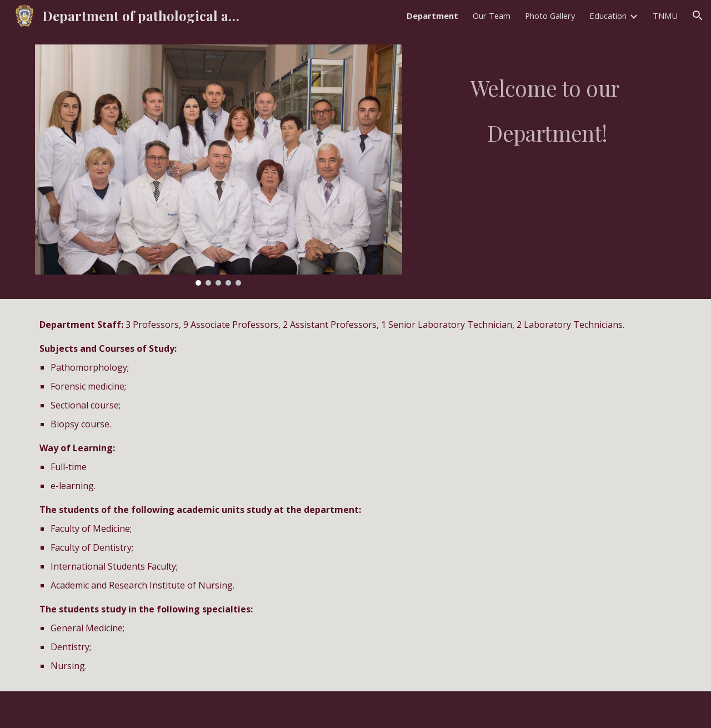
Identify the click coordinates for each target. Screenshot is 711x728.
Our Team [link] (492, 16)
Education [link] (608, 16)
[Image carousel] (219, 165)
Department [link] (432, 16)
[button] (698, 16)
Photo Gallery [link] (550, 16)
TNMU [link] (665, 16)
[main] (547, 104)
